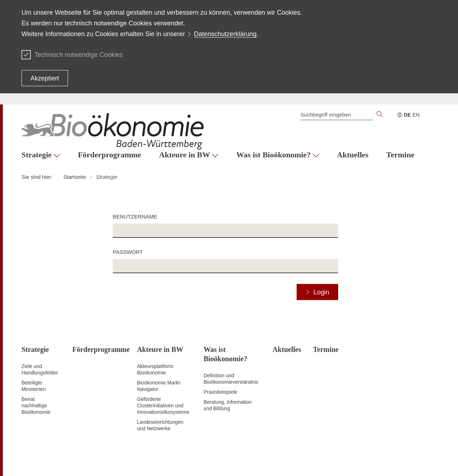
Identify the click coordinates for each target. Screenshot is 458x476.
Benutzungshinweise (365, 462)
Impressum (403, 462)
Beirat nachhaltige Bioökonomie (36, 406)
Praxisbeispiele (220, 392)
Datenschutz (257, 462)
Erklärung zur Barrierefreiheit (306, 462)
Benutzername (135, 217)
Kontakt (428, 462)
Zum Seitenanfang (42, 462)
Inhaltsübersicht (221, 462)
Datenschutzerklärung (225, 34)
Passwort (128, 252)
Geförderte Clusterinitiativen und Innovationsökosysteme (163, 406)
